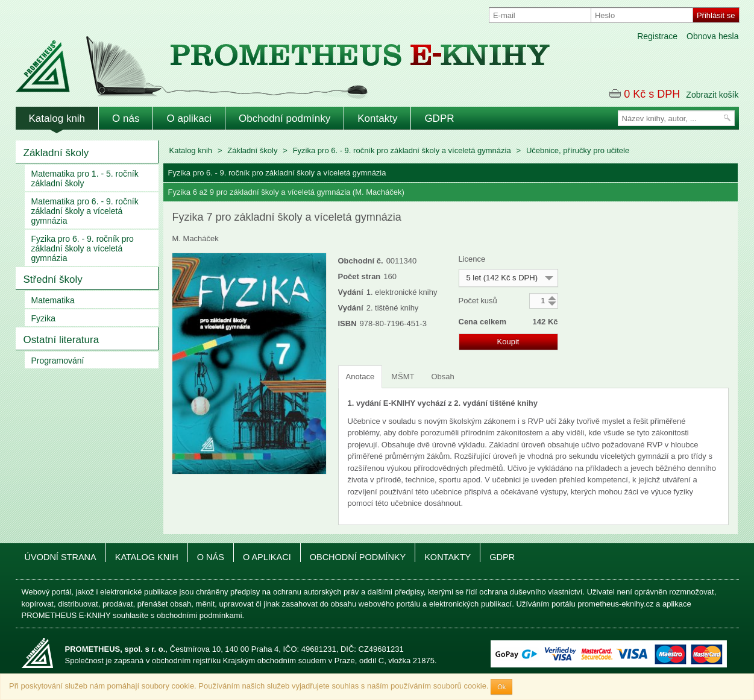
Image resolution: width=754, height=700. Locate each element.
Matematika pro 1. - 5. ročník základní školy (85, 178)
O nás (126, 118)
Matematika (53, 300)
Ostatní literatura (61, 340)
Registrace (657, 36)
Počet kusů (478, 301)
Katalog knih (57, 118)
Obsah (442, 377)
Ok (501, 687)
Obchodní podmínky (284, 118)
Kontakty (377, 118)
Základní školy (56, 153)
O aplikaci (189, 118)
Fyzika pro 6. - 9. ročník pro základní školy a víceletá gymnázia (83, 248)
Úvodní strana (61, 557)
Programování (58, 361)
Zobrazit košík (712, 95)
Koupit (508, 342)
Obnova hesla (712, 36)
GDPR (439, 118)
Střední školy (53, 279)
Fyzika (43, 318)
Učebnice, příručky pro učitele (578, 150)
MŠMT (403, 377)
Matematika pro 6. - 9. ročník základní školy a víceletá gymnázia (85, 211)
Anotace (360, 377)
